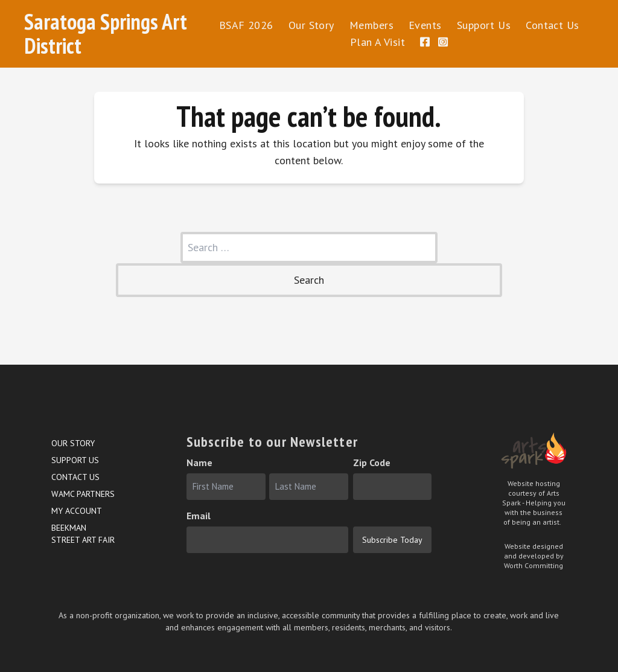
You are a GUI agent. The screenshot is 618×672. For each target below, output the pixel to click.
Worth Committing (534, 565)
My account (77, 511)
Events (425, 25)
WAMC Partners (83, 494)
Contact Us (553, 25)
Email (199, 516)
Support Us (484, 25)
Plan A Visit (377, 42)
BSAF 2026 (246, 25)
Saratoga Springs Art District (106, 34)
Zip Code (372, 462)
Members (371, 25)
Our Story (311, 25)
